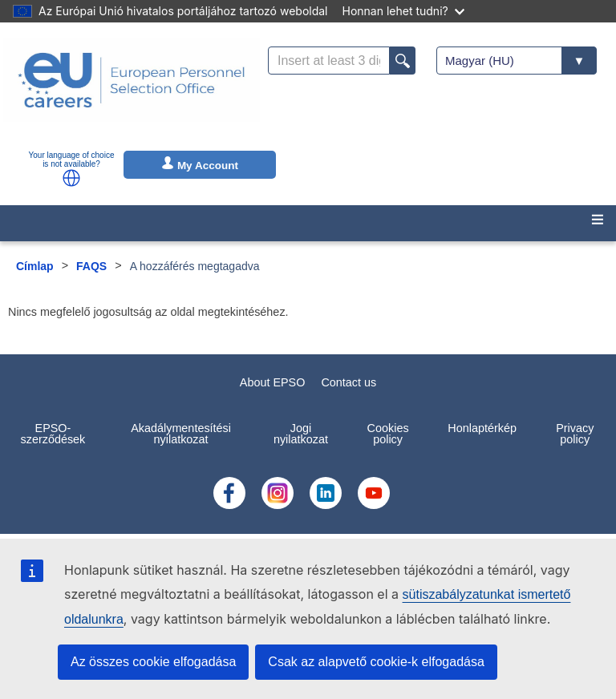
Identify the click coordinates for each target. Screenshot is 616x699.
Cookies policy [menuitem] (388, 434)
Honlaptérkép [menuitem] (482, 428)
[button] (71, 178)
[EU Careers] (132, 91)
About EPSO (273, 382)
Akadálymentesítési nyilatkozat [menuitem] (181, 434)
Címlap (35, 266)
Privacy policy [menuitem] (575, 434)
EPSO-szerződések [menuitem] (53, 434)
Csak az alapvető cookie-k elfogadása (376, 662)
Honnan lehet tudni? (403, 11)
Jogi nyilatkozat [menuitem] (301, 434)
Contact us (349, 382)
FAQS (91, 266)
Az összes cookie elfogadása (153, 662)
